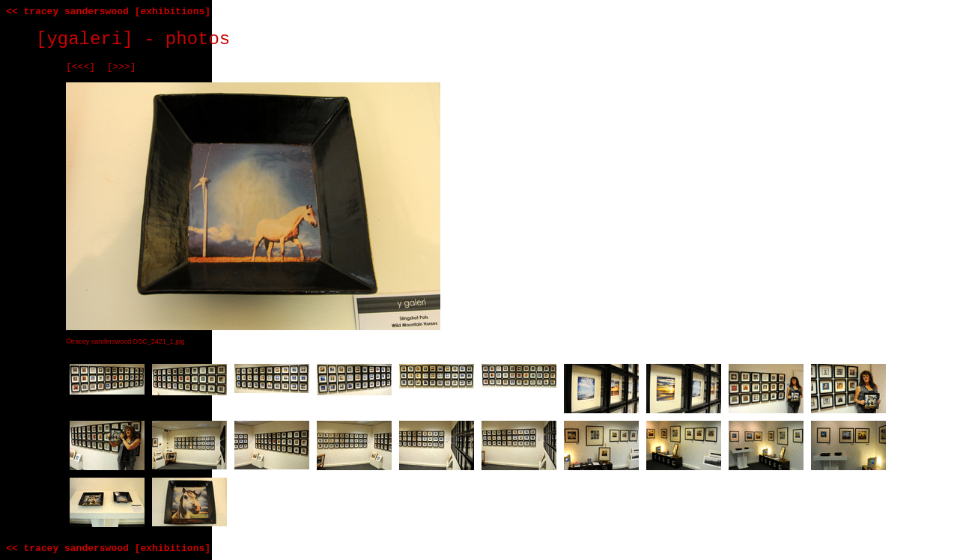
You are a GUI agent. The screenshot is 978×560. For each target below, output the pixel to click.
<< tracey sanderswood (67, 12)
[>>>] (122, 67)
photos (198, 39)
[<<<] (81, 67)
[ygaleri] (85, 39)
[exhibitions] (173, 12)
